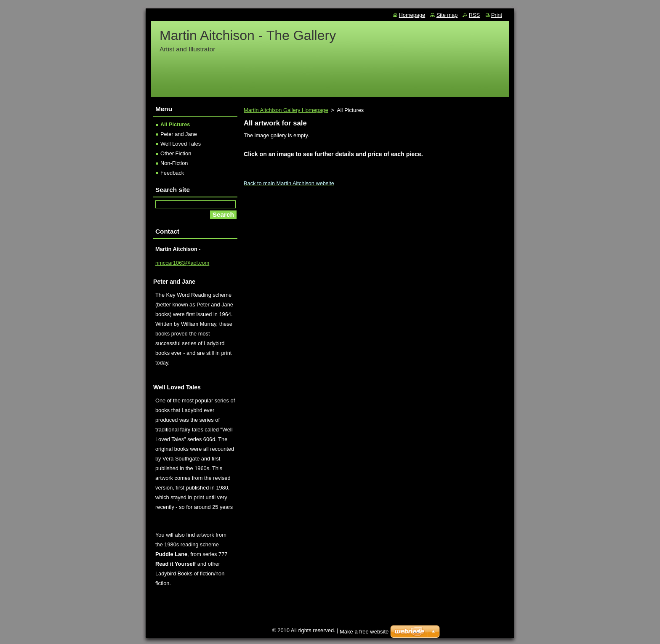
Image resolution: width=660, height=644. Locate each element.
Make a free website (364, 632)
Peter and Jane (179, 134)
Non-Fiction (174, 163)
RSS (474, 15)
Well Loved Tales (181, 144)
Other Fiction (176, 153)
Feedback (172, 173)
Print (497, 15)
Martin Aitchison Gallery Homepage (286, 110)
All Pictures (175, 124)
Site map (447, 15)
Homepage (412, 15)
